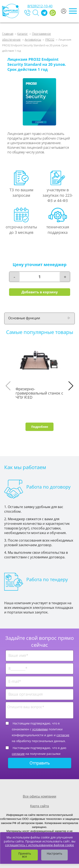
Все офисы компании (39, 796)
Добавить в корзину (40, 292)
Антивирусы (33, 39)
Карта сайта (39, 806)
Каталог (23, 34)
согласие (63, 735)
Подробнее (40, 427)
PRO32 (50, 39)
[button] (71, 386)
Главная (8, 34)
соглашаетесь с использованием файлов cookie (39, 845)
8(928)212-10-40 (40, 6)
